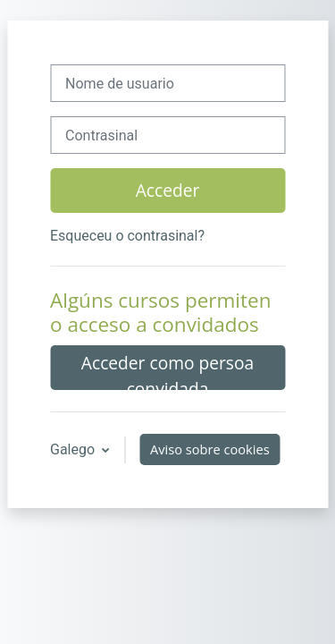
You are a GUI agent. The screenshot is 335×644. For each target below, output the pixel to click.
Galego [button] (74, 449)
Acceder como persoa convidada (167, 370)
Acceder (168, 190)
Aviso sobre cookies (210, 449)
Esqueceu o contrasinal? (127, 236)
